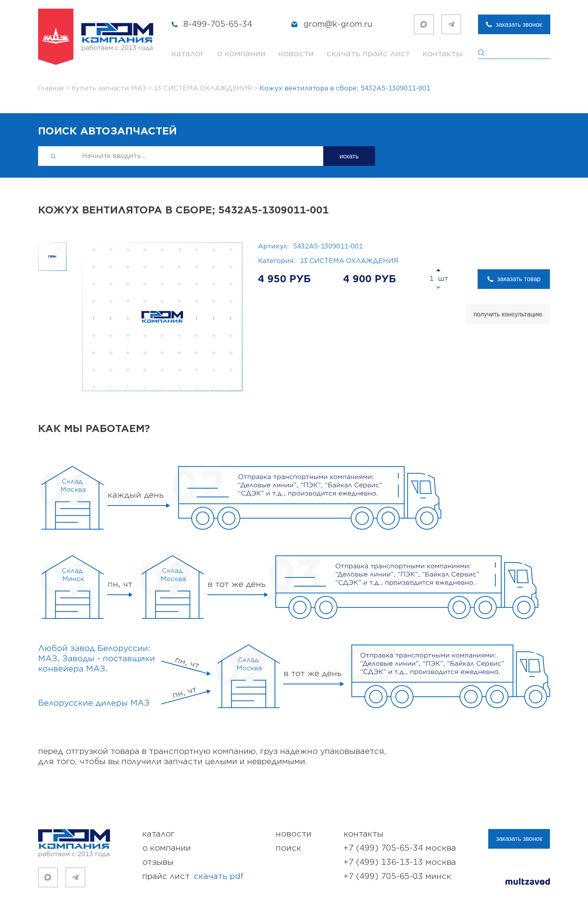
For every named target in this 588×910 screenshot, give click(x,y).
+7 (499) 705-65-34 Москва (400, 848)
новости (296, 54)
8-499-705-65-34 (218, 24)
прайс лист (193, 877)
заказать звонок (519, 25)
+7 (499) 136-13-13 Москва (400, 862)
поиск (289, 848)
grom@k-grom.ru (338, 24)
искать (349, 156)
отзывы (158, 862)
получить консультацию (508, 314)
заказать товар (519, 279)
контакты (442, 54)
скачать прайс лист (368, 54)
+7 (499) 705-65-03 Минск (397, 876)
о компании (241, 54)
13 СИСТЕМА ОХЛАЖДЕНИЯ (349, 261)
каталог (188, 54)
